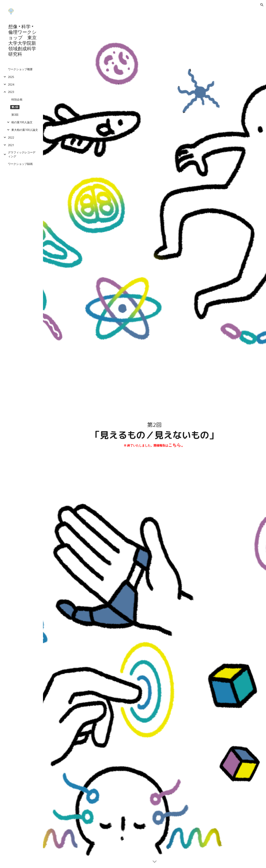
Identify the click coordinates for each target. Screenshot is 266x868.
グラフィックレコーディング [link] (22, 154)
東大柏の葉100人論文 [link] (25, 130)
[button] (262, 5)
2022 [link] (11, 138)
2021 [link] (11, 145)
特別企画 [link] (17, 99)
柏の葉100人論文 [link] (22, 122)
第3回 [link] (15, 115)
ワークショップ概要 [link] (20, 69)
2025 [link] (11, 77)
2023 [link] (11, 92)
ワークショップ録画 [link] (20, 164)
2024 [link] (11, 85)
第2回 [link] (15, 107)
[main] (154, 434)
